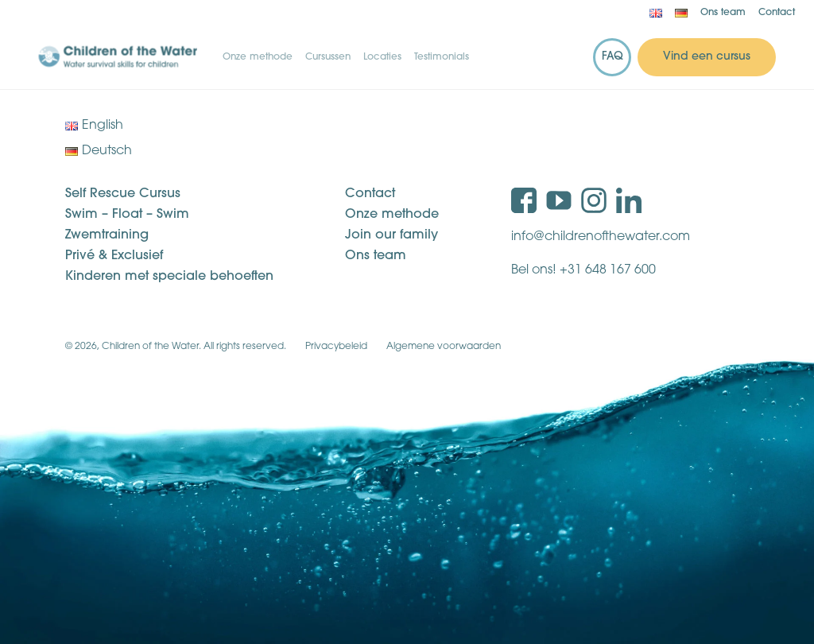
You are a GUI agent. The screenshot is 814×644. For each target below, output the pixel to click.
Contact (777, 13)
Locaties (382, 57)
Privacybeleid (336, 347)
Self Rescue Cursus (123, 194)
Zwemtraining (107, 235)
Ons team (723, 13)
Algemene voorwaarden (444, 347)
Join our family (391, 235)
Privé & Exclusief (114, 256)
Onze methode (258, 57)
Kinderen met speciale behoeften (169, 277)
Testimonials (442, 57)
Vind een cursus (707, 57)
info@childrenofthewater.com (601, 237)
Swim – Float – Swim (127, 215)
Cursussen (328, 57)
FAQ (612, 57)
